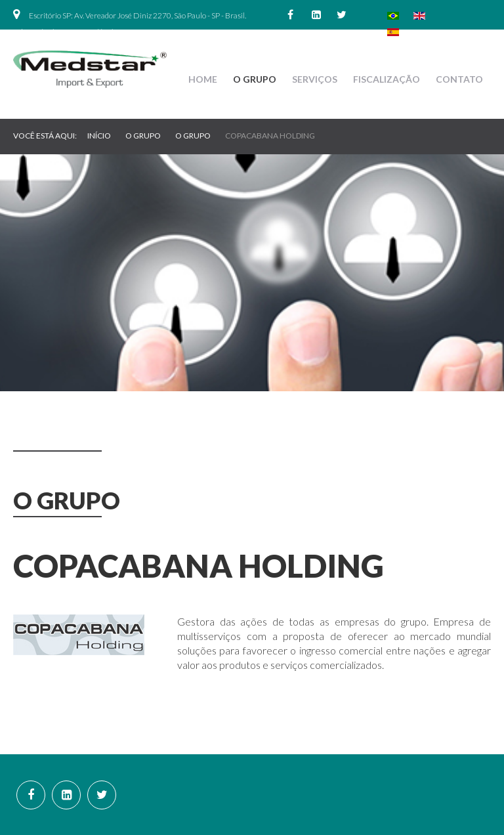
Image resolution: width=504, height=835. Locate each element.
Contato (459, 79)
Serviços (315, 79)
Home (203, 79)
